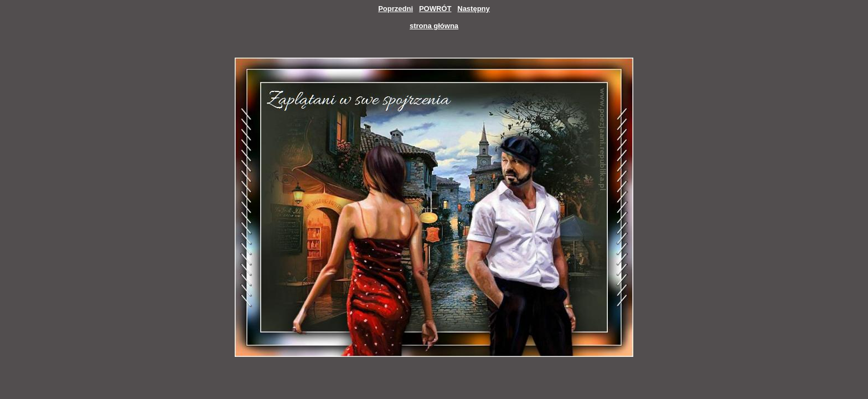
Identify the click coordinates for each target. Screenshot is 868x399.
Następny (474, 9)
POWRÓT (435, 9)
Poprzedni (396, 9)
